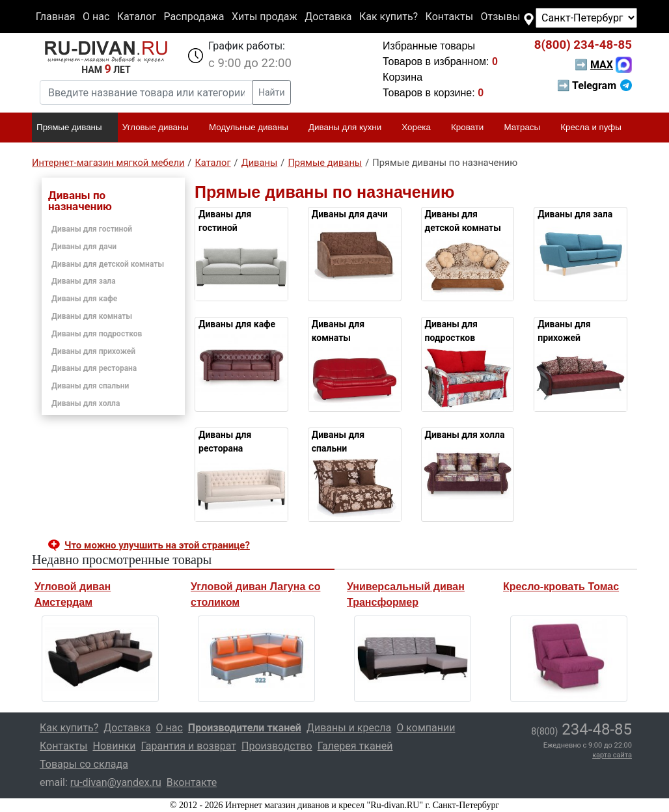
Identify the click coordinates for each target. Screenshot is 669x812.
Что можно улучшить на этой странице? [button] (157, 545)
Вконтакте (192, 782)
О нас (96, 17)
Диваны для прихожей (93, 351)
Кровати (473, 128)
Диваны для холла (86, 403)
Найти (272, 92)
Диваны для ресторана (94, 368)
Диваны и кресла (349, 728)
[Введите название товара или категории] (146, 92)
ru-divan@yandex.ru (116, 782)
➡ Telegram (594, 86)
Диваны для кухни (350, 128)
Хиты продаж (265, 17)
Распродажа (194, 17)
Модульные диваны (254, 128)
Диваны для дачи (84, 247)
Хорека (422, 128)
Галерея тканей (355, 746)
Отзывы (501, 17)
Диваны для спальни (90, 386)
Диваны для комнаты (92, 316)
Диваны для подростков (97, 334)
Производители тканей (245, 728)
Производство (277, 746)
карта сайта (612, 755)
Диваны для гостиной (92, 229)
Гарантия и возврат (189, 746)
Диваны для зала (84, 281)
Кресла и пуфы (596, 128)
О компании (426, 728)
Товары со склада (84, 764)
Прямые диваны (75, 128)
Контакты (449, 17)
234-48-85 (583, 45)
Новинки (114, 746)
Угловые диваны (161, 128)
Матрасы (528, 128)
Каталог (137, 17)
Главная (56, 17)
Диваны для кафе (84, 299)
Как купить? (389, 17)
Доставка (328, 17)
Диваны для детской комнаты (108, 264)
